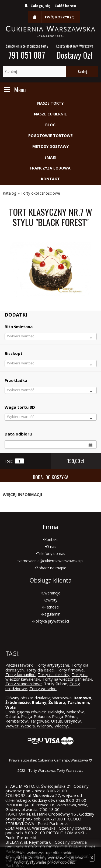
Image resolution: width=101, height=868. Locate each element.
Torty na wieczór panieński (67, 679)
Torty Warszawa (70, 770)
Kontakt (50, 179)
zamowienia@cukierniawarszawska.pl (51, 561)
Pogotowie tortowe (50, 136)
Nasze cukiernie (50, 114)
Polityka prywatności (51, 621)
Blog (50, 125)
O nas (51, 546)
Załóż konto (65, 6)
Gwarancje (51, 593)
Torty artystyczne (52, 665)
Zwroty (51, 600)
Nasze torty (50, 103)
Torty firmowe (70, 670)
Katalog (9, 193)
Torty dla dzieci (40, 670)
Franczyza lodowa (50, 168)
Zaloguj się (40, 6)
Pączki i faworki (19, 665)
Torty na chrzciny (54, 674)
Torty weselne (43, 689)
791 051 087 (27, 55)
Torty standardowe (24, 684)
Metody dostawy (50, 146)
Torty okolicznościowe (40, 193)
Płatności (51, 607)
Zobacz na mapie (51, 568)
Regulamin (51, 614)
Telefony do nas (51, 553)
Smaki (50, 157)
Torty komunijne (20, 674)
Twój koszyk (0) (59, 17)
